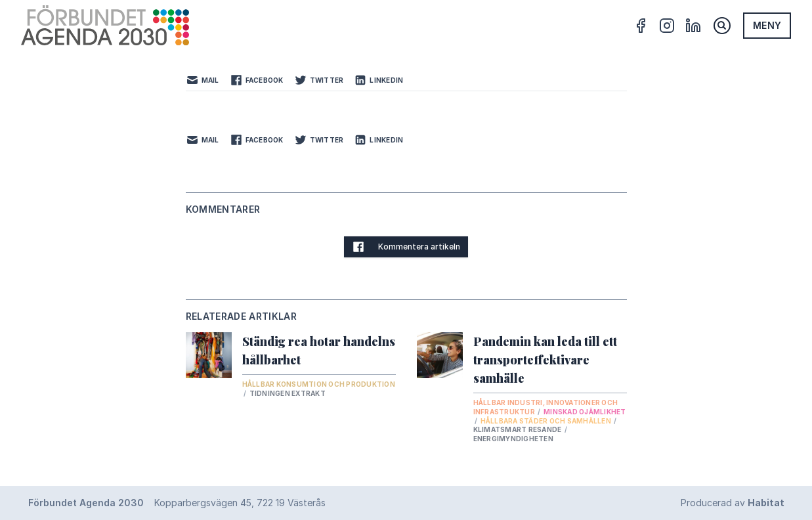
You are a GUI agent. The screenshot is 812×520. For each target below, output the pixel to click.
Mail (203, 80)
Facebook (257, 80)
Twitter (319, 80)
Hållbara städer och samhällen (547, 421)
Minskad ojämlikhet (585, 412)
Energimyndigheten (513, 439)
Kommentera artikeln (406, 247)
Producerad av (733, 503)
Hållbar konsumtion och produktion (319, 384)
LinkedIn (378, 80)
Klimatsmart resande (518, 429)
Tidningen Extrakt (288, 393)
